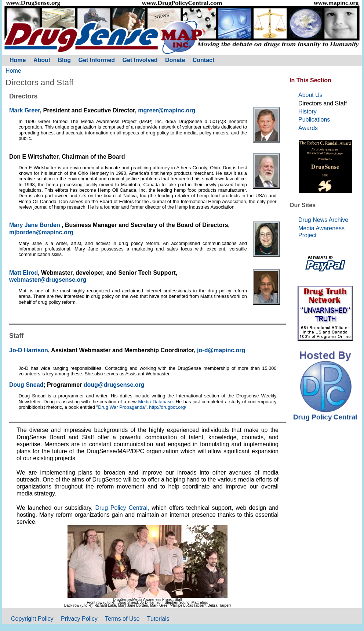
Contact (204, 60)
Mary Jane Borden (35, 225)
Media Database (156, 402)
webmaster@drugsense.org (48, 280)
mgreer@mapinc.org (167, 110)
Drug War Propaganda (121, 407)
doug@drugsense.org (114, 385)
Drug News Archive (323, 220)
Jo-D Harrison (29, 350)
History (307, 111)
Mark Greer (25, 110)
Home (13, 71)
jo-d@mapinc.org (221, 350)
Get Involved (140, 60)
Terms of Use (122, 619)
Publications (314, 120)
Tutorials (158, 619)
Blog (65, 60)
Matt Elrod (23, 273)
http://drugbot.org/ (168, 407)
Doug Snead (26, 385)
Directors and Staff (323, 103)
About (42, 60)
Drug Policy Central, (123, 508)
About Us (310, 95)
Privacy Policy (79, 619)
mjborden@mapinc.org (41, 232)
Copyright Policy (32, 619)
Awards (308, 128)
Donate (175, 60)
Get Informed (97, 60)
